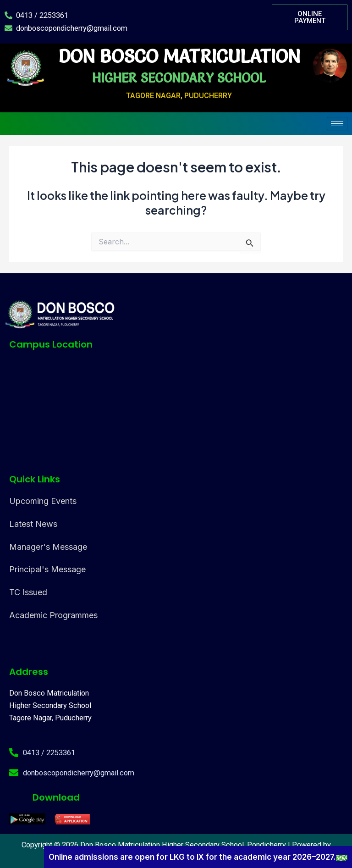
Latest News (33, 524)
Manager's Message (48, 547)
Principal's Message (47, 569)
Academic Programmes (53, 615)
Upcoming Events (43, 501)
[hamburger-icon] (337, 124)
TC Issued (28, 592)
